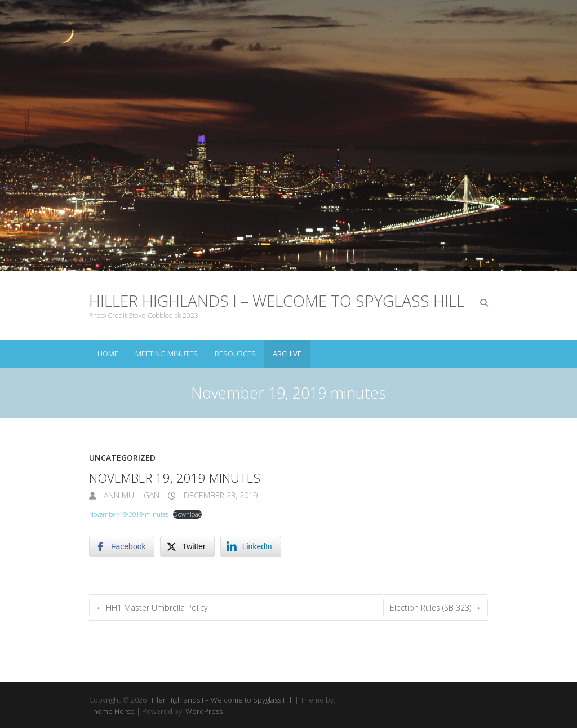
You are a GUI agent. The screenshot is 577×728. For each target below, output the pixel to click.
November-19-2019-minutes (129, 514)
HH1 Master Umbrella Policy (152, 608)
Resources (235, 354)
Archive (287, 354)
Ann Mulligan (130, 495)
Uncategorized (122, 458)
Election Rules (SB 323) (436, 608)
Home (108, 354)
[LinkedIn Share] (251, 546)
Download (187, 514)
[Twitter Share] (187, 546)
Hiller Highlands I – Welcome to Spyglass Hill (277, 301)
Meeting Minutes (167, 354)
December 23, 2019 (219, 495)
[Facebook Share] (122, 546)
